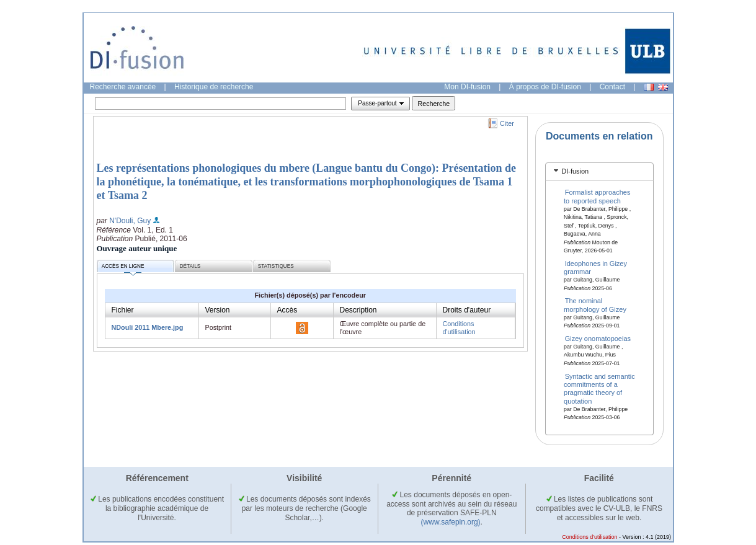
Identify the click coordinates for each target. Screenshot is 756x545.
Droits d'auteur (467, 310)
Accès (287, 310)
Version (218, 310)
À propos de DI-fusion (545, 87)
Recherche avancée (123, 87)
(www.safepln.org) (451, 522)
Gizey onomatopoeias (598, 339)
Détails (190, 266)
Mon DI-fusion (467, 87)
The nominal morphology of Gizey (595, 305)
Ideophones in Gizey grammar (595, 267)
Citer (507, 123)
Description (358, 310)
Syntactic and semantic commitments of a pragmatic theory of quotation (599, 388)
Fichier (123, 310)
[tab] (599, 171)
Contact (612, 87)
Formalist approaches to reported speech (597, 196)
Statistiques (276, 266)
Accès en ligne (123, 268)
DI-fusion (575, 171)
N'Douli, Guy (130, 221)
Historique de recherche (214, 87)
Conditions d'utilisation (459, 328)
